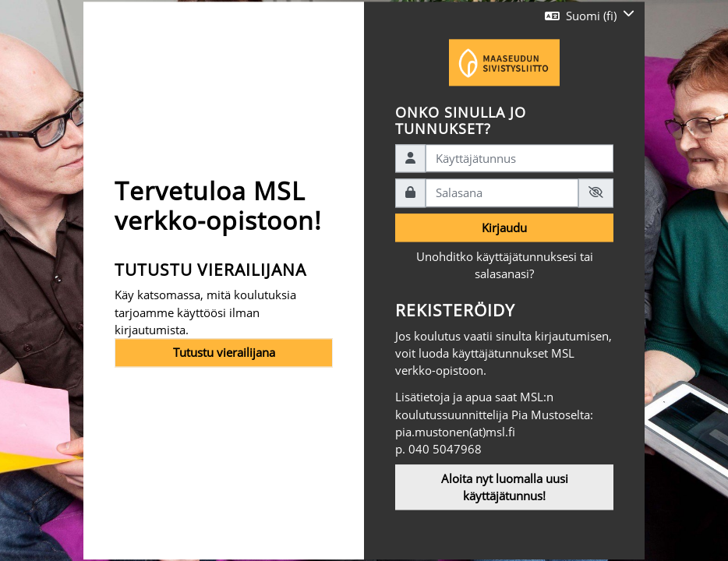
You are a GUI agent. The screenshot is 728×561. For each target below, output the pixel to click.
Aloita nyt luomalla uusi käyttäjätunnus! (505, 487)
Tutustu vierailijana (224, 353)
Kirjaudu (504, 228)
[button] (590, 16)
